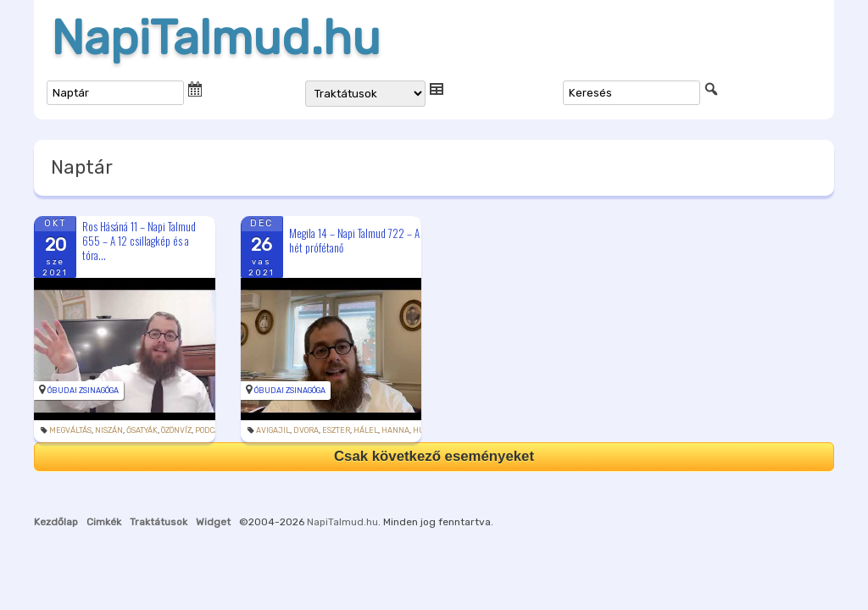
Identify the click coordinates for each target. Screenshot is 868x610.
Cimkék (104, 522)
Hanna (395, 430)
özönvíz (176, 430)
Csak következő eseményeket (434, 456)
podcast (211, 430)
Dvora (306, 430)
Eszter (336, 430)
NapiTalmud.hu (216, 38)
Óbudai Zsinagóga (83, 391)
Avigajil (273, 430)
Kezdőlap (56, 522)
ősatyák (142, 430)
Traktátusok (159, 522)
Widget (213, 522)
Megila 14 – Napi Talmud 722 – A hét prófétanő (354, 240)
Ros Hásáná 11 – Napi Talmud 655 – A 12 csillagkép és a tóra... (139, 241)
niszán (109, 430)
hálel (366, 430)
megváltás (70, 430)
